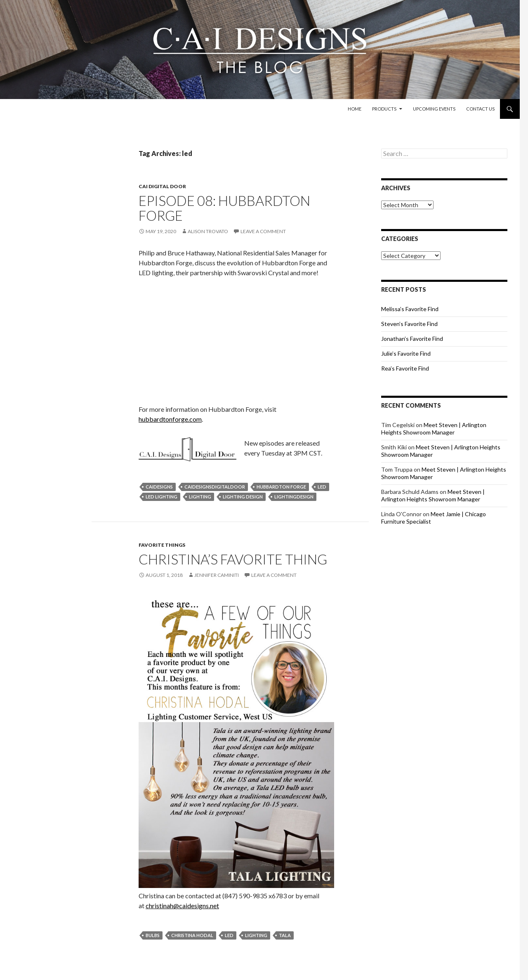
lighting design (243, 497)
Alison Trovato (208, 231)
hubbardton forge (281, 487)
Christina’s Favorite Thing (233, 559)
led (322, 487)
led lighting (161, 497)
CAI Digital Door (162, 186)
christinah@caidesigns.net (182, 906)
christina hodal (192, 935)
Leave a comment (263, 231)
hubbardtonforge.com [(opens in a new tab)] (170, 419)
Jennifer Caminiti (217, 575)
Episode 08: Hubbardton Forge (224, 208)
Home (355, 109)
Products (384, 109)
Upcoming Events (434, 109)
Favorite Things (162, 545)
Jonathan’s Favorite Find (412, 339)
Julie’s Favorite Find (406, 353)
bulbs (153, 935)
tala (285, 935)
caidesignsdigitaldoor (215, 487)
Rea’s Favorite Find (405, 368)
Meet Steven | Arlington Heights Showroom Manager (434, 429)
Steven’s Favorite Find (409, 324)
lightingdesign (294, 497)
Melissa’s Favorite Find (410, 309)
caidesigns (159, 487)
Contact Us (480, 109)
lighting (200, 497)
